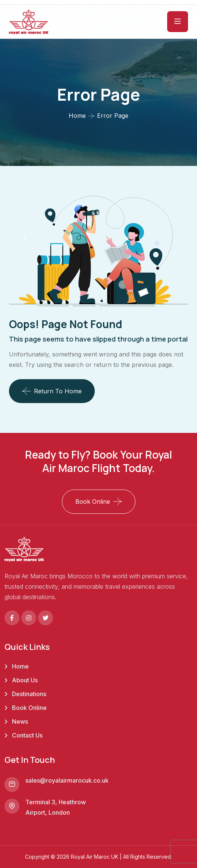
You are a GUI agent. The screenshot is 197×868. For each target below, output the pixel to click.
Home (77, 116)
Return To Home (52, 391)
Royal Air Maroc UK (95, 857)
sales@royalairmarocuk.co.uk (67, 780)
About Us (25, 680)
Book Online (93, 501)
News (20, 721)
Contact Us (27, 735)
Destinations (29, 694)
